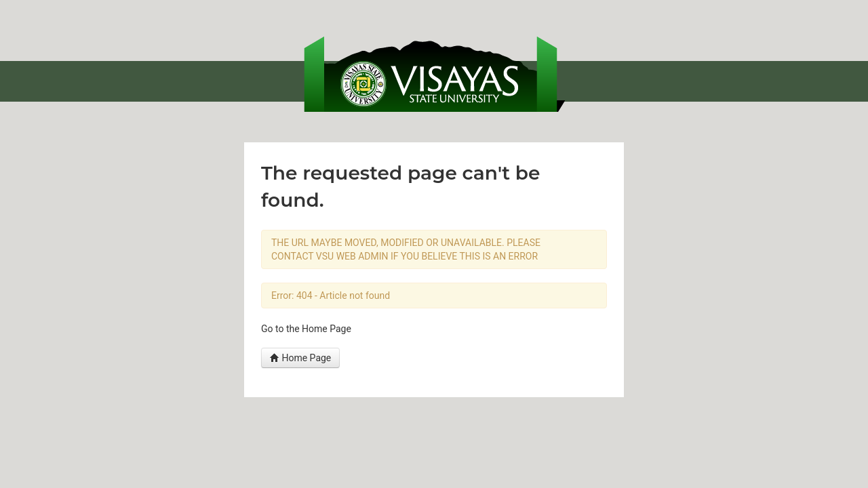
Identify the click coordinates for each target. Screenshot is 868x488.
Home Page (300, 358)
